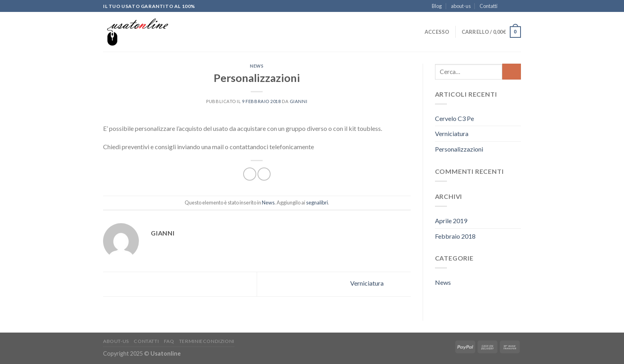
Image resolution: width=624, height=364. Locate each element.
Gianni (298, 101)
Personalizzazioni (459, 149)
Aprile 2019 (451, 221)
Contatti (488, 6)
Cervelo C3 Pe (454, 118)
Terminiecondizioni (207, 341)
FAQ (169, 341)
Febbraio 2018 (455, 236)
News (257, 66)
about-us (461, 6)
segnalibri (317, 202)
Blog (437, 6)
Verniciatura (380, 283)
